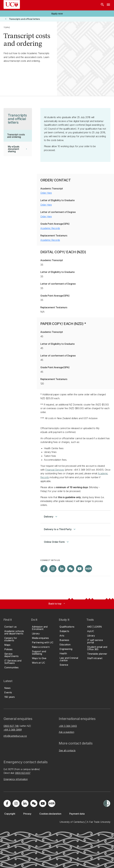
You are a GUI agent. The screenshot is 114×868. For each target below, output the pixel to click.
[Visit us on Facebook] (44, 569)
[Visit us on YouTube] (80, 569)
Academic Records (50, 228)
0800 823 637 (23, 773)
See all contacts (67, 750)
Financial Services (55, 470)
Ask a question (66, 732)
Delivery (51, 517)
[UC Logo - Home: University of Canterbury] (12, 4)
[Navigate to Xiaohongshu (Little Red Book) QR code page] (88, 569)
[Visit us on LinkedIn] (62, 569)
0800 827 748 (11, 726)
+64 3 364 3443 (68, 726)
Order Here (46, 193)
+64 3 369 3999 (13, 730)
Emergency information (16, 779)
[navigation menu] (108, 5)
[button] (57, 14)
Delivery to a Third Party (60, 529)
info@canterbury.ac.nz (15, 736)
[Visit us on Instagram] (53, 569)
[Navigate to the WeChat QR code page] (71, 569)
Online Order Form (57, 542)
